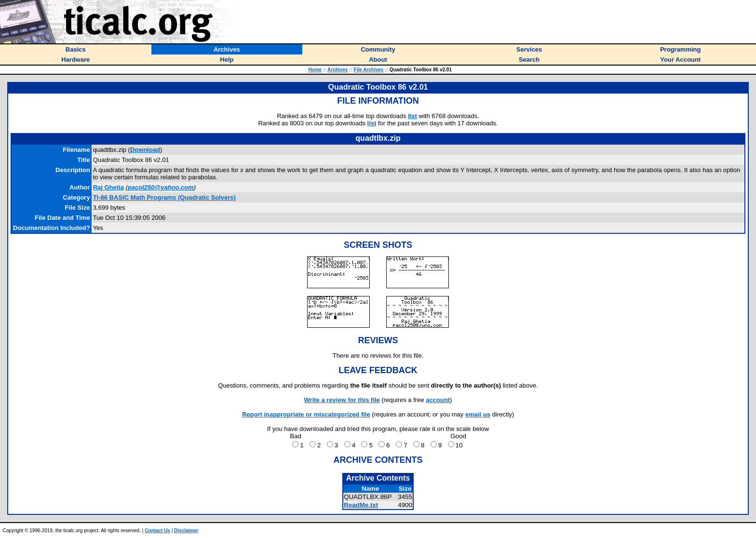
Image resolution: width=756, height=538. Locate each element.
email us (478, 414)
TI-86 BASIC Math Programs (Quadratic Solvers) (164, 197)
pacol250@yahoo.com (161, 187)
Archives (337, 70)
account (438, 400)
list (412, 116)
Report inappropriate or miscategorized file (306, 414)
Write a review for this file (342, 400)
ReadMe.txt (361, 505)
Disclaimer (186, 531)
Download (145, 150)
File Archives (369, 70)
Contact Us (157, 531)
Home (315, 70)
